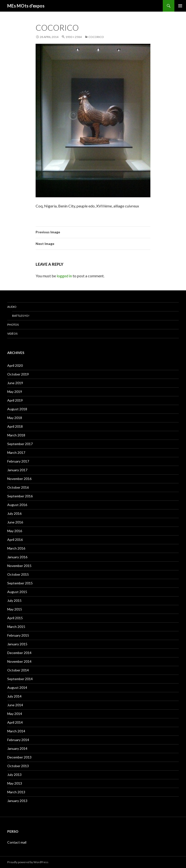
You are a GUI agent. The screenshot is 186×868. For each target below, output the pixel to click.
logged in (64, 276)
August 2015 (17, 592)
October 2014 (18, 670)
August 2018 (17, 409)
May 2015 (15, 609)
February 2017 (18, 461)
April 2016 (15, 540)
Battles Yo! (21, 316)
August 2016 (17, 505)
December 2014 (19, 653)
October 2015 (18, 574)
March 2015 (16, 627)
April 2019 (15, 400)
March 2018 (16, 435)
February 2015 (18, 635)
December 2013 (19, 757)
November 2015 (19, 566)
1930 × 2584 (74, 37)
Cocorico (96, 37)
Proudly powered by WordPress (28, 862)
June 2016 (15, 522)
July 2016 (14, 513)
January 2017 (17, 470)
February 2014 (18, 740)
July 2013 (14, 775)
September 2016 (20, 496)
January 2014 (17, 748)
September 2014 (20, 679)
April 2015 (15, 618)
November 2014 (19, 661)
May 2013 (15, 783)
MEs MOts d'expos (26, 6)
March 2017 (16, 452)
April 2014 (15, 722)
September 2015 (20, 583)
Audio (12, 307)
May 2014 (15, 714)
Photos (13, 325)
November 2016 (19, 479)
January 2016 (17, 557)
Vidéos (12, 334)
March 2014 (16, 731)
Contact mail (17, 842)
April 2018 (15, 426)
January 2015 (17, 644)
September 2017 (20, 444)
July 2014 (14, 696)
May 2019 (15, 392)
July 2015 (14, 600)
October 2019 (18, 374)
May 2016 (15, 531)
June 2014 (15, 705)
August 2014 (17, 688)
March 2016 (16, 548)
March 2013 (16, 792)
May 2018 (15, 418)
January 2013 (17, 801)
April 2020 (15, 365)
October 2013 (18, 766)
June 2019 (15, 383)
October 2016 (18, 487)
